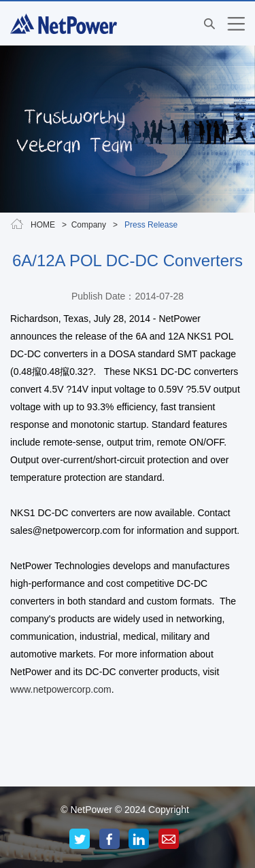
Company (89, 225)
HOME (43, 225)
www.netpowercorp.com (61, 689)
